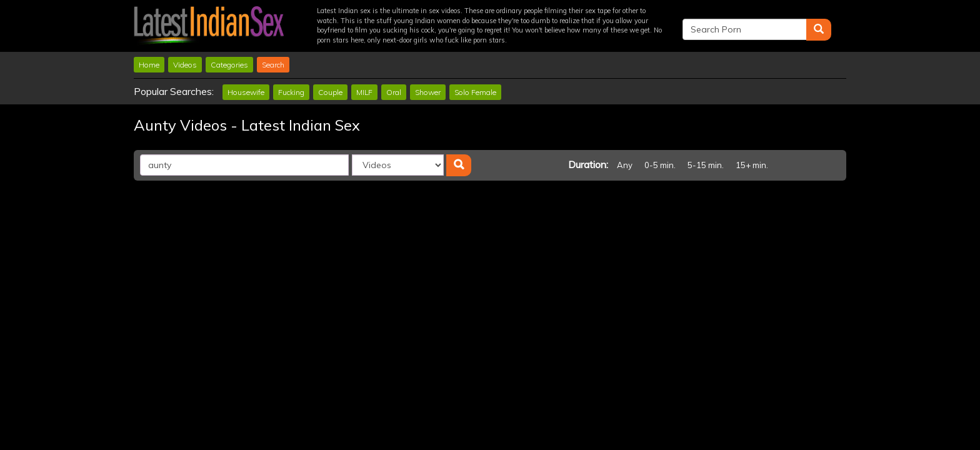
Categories (229, 65)
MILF (364, 92)
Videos (185, 65)
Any (625, 165)
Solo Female (475, 92)
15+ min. (752, 165)
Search (273, 65)
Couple (330, 92)
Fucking (291, 92)
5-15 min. (706, 165)
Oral (394, 92)
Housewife (246, 92)
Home (149, 65)
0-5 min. (660, 165)
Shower (428, 92)
